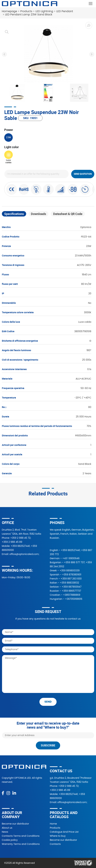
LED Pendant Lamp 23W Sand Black (29, 14)
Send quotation (83, 174)
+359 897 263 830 (71, 579)
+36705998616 (74, 599)
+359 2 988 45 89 (12, 542)
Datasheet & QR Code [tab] (68, 214)
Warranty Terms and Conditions (21, 844)
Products (26, 11)
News (5, 832)
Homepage (10, 11)
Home (53, 824)
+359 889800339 (70, 570)
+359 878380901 (72, 575)
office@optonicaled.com (24, 554)
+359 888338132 (69, 583)
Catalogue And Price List (64, 832)
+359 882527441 (20, 546)
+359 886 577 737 (74, 562)
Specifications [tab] (14, 214)
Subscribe (48, 745)
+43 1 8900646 (71, 558)
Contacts (55, 844)
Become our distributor (15, 824)
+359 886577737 (71, 591)
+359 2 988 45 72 (20, 538)
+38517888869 (72, 595)
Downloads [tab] (38, 214)
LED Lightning (44, 11)
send (48, 702)
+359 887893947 (72, 587)
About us (7, 828)
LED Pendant (65, 11)
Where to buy (58, 836)
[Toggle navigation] (91, 4)
